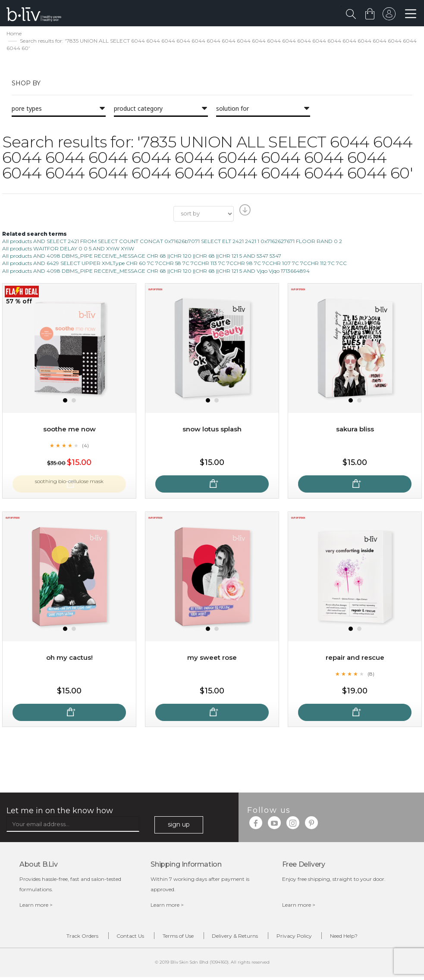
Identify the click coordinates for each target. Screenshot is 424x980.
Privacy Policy (308, 938)
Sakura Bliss (355, 430)
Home (14, 35)
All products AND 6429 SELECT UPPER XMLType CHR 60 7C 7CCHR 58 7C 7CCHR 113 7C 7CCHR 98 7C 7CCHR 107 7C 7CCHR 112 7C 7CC (174, 264)
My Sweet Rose (212, 658)
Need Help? (366, 938)
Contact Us (117, 938)
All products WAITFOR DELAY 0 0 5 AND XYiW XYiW (68, 250)
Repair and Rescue (355, 658)
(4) (85, 446)
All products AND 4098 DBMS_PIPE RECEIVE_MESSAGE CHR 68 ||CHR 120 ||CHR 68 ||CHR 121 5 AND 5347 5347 (142, 257)
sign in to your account (388, 16)
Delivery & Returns (240, 938)
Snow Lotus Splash (212, 430)
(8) (371, 674)
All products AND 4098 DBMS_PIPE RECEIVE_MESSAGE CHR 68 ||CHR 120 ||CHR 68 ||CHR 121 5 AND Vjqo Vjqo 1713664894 (156, 272)
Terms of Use (174, 938)
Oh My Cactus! (69, 658)
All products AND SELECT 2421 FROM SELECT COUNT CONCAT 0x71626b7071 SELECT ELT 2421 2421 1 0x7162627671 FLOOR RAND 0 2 (172, 242)
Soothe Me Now (69, 430)
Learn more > (36, 906)
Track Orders (60, 938)
